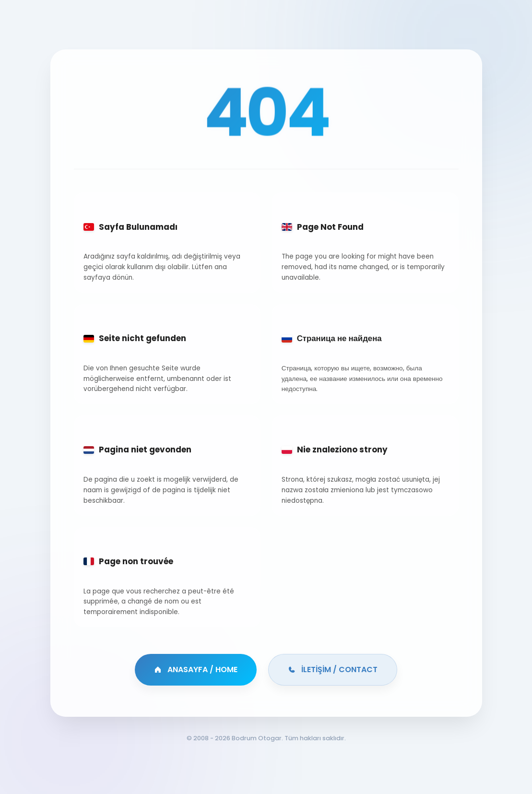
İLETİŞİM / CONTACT (333, 670)
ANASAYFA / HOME (196, 670)
